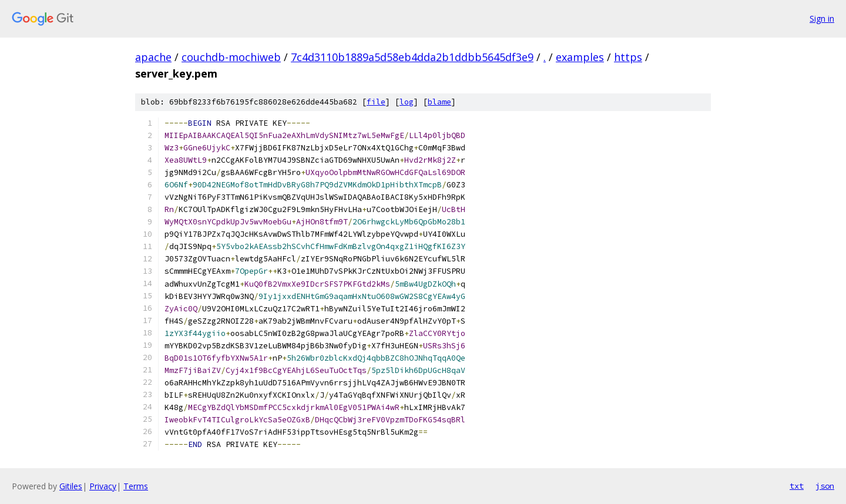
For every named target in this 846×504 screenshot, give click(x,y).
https (628, 57)
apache (153, 57)
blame (439, 102)
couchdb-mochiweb (231, 57)
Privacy (103, 486)
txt (797, 486)
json (825, 486)
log (407, 102)
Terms (136, 486)
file (376, 102)
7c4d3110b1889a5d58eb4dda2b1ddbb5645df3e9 (412, 57)
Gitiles (71, 486)
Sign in (822, 19)
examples (580, 57)
